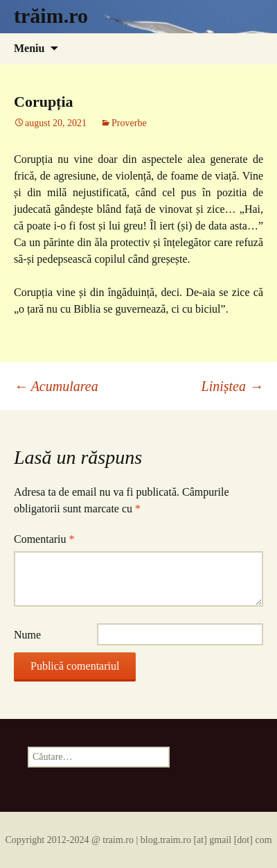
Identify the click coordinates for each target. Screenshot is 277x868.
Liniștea (232, 386)
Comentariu (44, 539)
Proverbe (129, 123)
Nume (27, 635)
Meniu (29, 48)
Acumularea (56, 386)
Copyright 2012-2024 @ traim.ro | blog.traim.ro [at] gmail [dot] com (138, 840)
